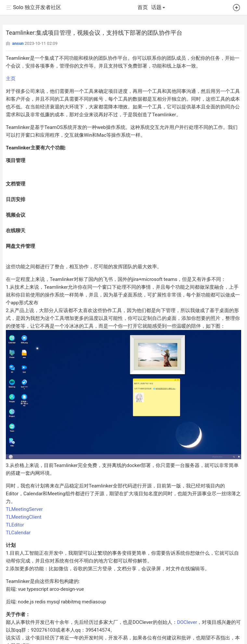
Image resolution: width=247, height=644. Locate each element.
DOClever (187, 622)
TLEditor (15, 525)
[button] (237, 9)
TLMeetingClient (24, 517)
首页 (143, 7)
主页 (11, 79)
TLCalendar (18, 533)
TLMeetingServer (24, 509)
